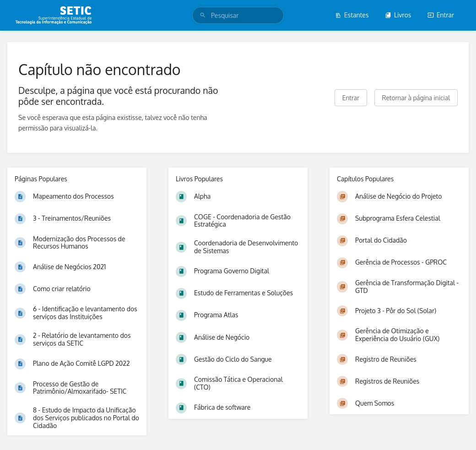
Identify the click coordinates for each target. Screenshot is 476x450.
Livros (398, 15)
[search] (238, 15)
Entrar (441, 15)
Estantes (352, 15)
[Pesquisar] (203, 15)
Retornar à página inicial (416, 98)
